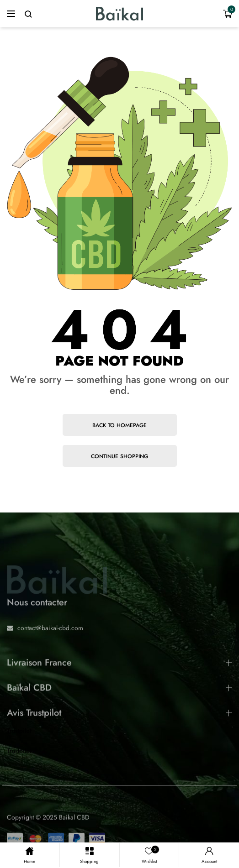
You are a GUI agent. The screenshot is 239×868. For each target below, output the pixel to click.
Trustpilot (19, 731)
